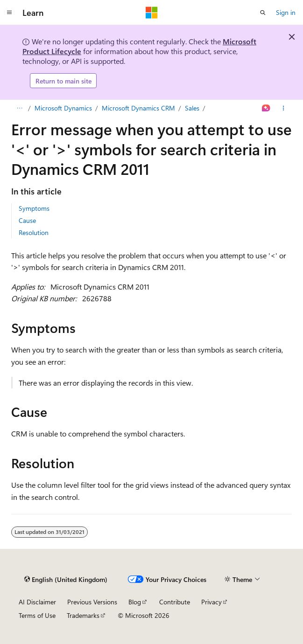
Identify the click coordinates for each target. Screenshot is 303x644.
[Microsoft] (152, 13)
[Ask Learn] (266, 108)
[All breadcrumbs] (19, 108)
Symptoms (34, 208)
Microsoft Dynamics (63, 108)
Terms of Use (37, 615)
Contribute (175, 602)
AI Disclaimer (37, 602)
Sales (192, 108)
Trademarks (83, 615)
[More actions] (284, 108)
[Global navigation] (9, 13)
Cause (27, 220)
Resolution (34, 232)
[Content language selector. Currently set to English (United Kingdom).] (66, 579)
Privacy (211, 602)
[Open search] (263, 13)
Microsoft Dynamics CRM (138, 108)
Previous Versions (92, 602)
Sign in (286, 12)
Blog (135, 602)
